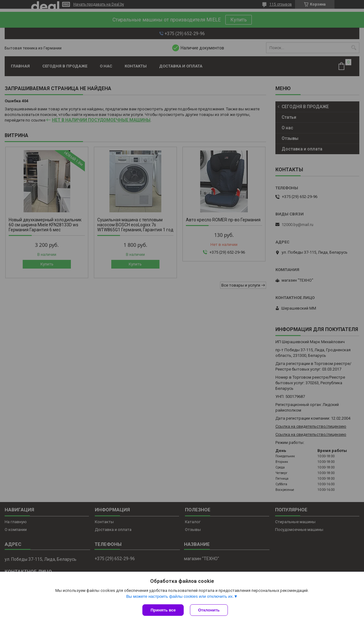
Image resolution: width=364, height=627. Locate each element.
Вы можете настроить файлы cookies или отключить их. (180, 596)
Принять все (163, 610)
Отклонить (209, 610)
